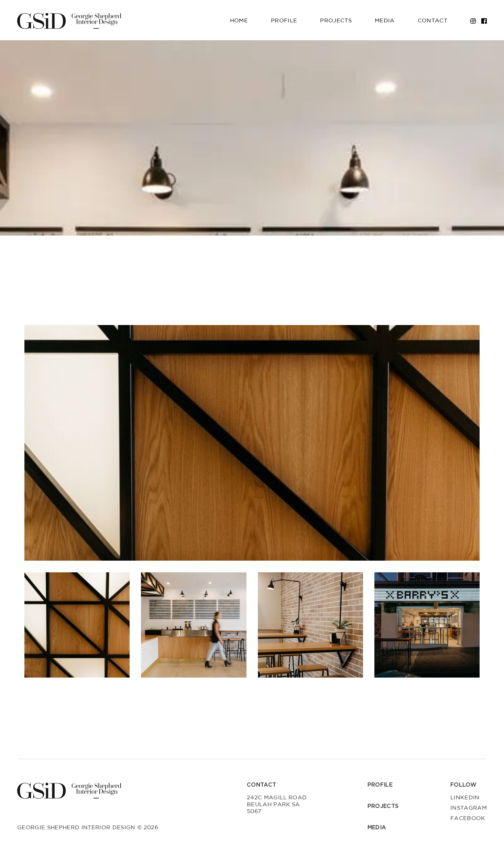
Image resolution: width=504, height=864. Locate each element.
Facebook (468, 818)
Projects (336, 21)
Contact (432, 21)
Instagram (469, 808)
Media (385, 21)
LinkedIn (465, 798)
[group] (252, 443)
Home (239, 21)
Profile (284, 21)
